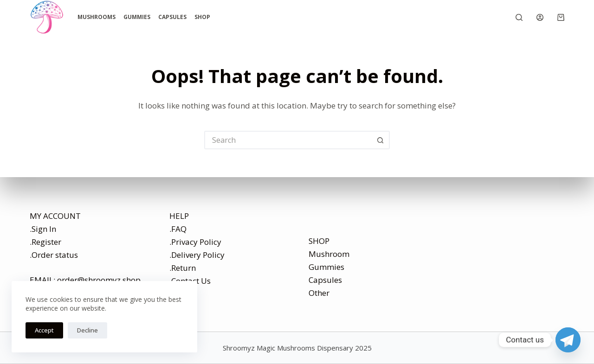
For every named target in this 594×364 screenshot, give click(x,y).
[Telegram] (568, 340)
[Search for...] (288, 140)
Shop (202, 17)
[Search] (519, 17)
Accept (44, 330)
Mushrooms (97, 17)
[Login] (540, 17)
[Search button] (381, 140)
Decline (87, 330)
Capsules (172, 17)
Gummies (137, 17)
